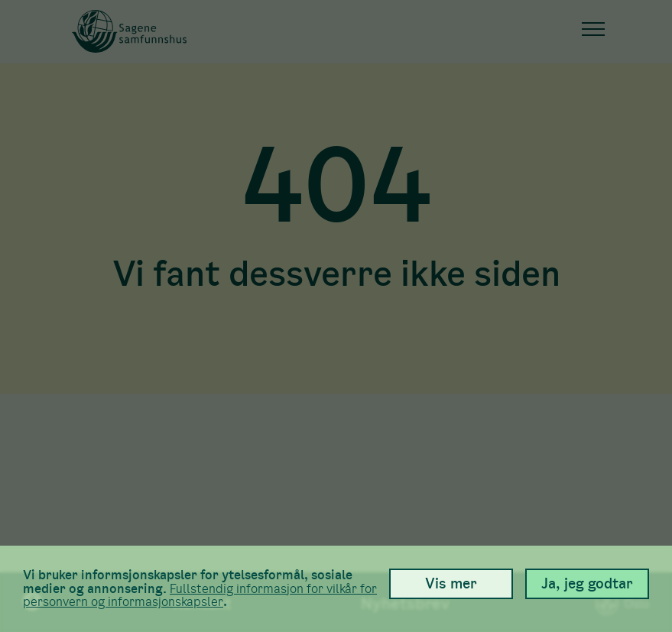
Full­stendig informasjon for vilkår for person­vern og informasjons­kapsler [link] (200, 596)
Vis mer (451, 583)
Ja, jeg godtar (587, 583)
